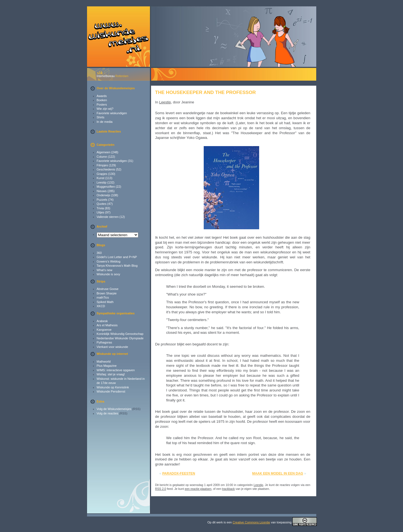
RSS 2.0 (161, 489)
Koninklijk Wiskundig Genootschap (120, 334)
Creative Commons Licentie (251, 522)
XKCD (101, 306)
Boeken (102, 100)
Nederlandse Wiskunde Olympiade (120, 338)
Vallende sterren (108, 217)
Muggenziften (106, 187)
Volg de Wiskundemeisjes (114, 409)
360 (99, 253)
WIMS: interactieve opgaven (116, 370)
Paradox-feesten (179, 474)
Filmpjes (102, 165)
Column (102, 157)
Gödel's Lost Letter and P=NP (117, 257)
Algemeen (104, 152)
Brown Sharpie (107, 293)
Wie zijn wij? (105, 109)
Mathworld (104, 362)
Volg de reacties (108, 413)
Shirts (101, 117)
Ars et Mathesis (107, 325)
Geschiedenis (106, 169)
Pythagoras (104, 342)
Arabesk (102, 321)
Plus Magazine (107, 366)
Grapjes (102, 174)
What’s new (105, 270)
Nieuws (102, 191)
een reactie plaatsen (198, 489)
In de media (105, 122)
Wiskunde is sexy (109, 274)
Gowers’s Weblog (109, 261)
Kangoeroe (104, 330)
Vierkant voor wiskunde (113, 347)
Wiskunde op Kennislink (113, 387)
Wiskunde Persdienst (111, 391)
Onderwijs (104, 195)
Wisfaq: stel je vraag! (111, 374)
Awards (102, 96)
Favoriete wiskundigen (112, 113)
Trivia (100, 208)
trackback (228, 489)
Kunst (101, 178)
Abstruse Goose (108, 289)
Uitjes (101, 212)
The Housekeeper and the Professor (206, 92)
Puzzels (102, 200)
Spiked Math (105, 302)
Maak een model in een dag (278, 474)
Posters (102, 105)
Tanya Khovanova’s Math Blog (117, 266)
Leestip (102, 182)
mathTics (103, 297)
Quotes (102, 204)
